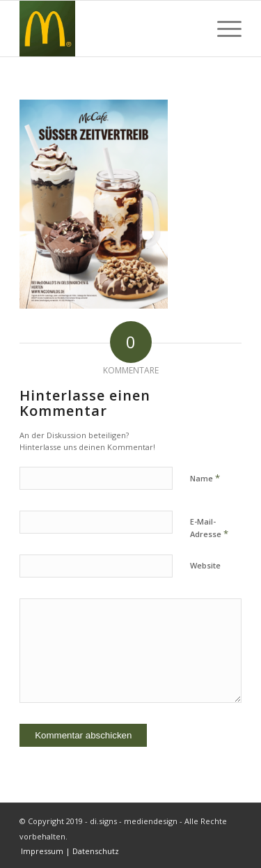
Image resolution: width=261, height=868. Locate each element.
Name (205, 478)
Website (205, 565)
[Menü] (222, 29)
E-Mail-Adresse (209, 528)
